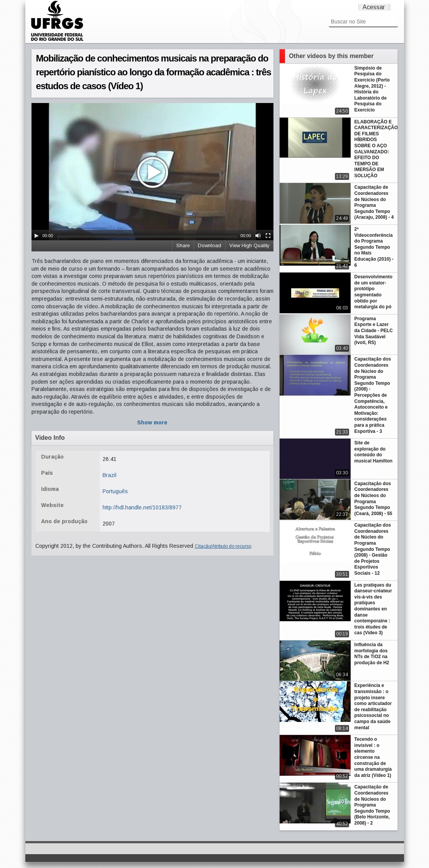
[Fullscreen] (268, 236)
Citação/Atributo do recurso (223, 546)
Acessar (374, 7)
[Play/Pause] (36, 236)
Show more (152, 422)
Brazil (109, 475)
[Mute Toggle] (258, 236)
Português (115, 491)
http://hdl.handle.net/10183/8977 (142, 507)
